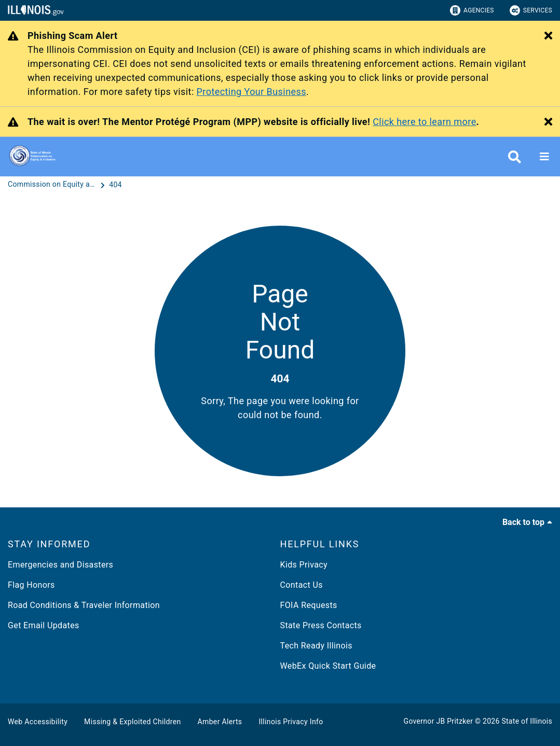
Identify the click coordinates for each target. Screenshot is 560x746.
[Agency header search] (515, 157)
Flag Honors (31, 585)
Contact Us (302, 585)
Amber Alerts (220, 722)
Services (531, 10)
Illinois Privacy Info (291, 722)
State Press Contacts (321, 625)
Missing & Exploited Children (132, 722)
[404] (115, 185)
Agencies (472, 10)
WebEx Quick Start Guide (328, 666)
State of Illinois (527, 721)
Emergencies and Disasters (60, 565)
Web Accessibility (38, 722)
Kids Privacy (304, 565)
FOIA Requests (309, 605)
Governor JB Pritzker (439, 721)
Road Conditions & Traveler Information (84, 605)
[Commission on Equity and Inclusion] (53, 185)
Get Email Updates (44, 625)
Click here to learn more (424, 122)
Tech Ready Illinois (316, 646)
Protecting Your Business (251, 92)
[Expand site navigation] (544, 157)
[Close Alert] (548, 36)
